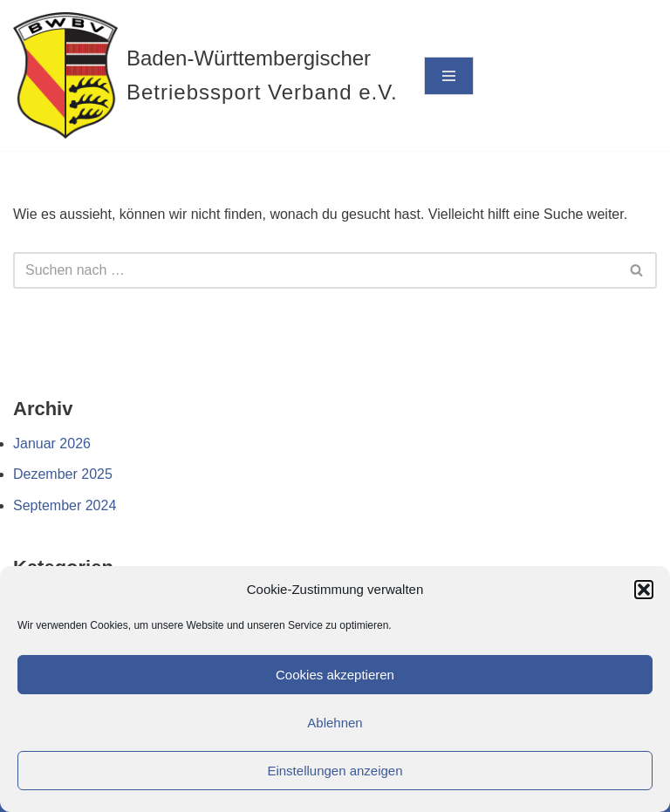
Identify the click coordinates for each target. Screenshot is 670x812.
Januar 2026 (52, 444)
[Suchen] (315, 270)
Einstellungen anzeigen (335, 771)
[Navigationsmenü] (449, 76)
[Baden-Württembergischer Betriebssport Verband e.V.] (205, 75)
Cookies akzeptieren (335, 675)
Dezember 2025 (63, 474)
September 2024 (65, 505)
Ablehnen (335, 723)
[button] (644, 590)
